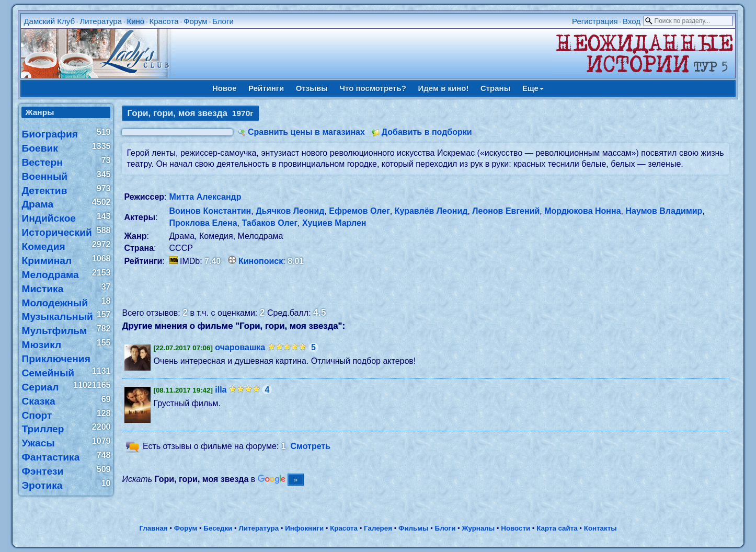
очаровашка (240, 347)
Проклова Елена (203, 223)
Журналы (478, 528)
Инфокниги (304, 528)
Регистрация (595, 21)
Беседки (218, 528)
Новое (225, 88)
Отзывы (312, 88)
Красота (164, 21)
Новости (516, 528)
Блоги (223, 21)
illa (221, 390)
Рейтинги (266, 88)
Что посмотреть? (373, 88)
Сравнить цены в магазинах (306, 132)
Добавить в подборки (427, 132)
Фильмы (413, 528)
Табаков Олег (270, 223)
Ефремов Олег (359, 211)
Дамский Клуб (49, 21)
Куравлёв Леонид (431, 211)
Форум (196, 21)
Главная (153, 528)
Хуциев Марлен (334, 223)
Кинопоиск (261, 261)
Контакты (600, 528)
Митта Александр (205, 197)
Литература (101, 21)
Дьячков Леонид (290, 211)
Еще (533, 88)
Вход (632, 21)
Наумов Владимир (664, 211)
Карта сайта (557, 528)
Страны (496, 88)
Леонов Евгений (506, 211)
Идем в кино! (443, 88)
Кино (135, 21)
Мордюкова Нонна (582, 211)
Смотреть (310, 446)
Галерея (378, 528)
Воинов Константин (210, 211)
